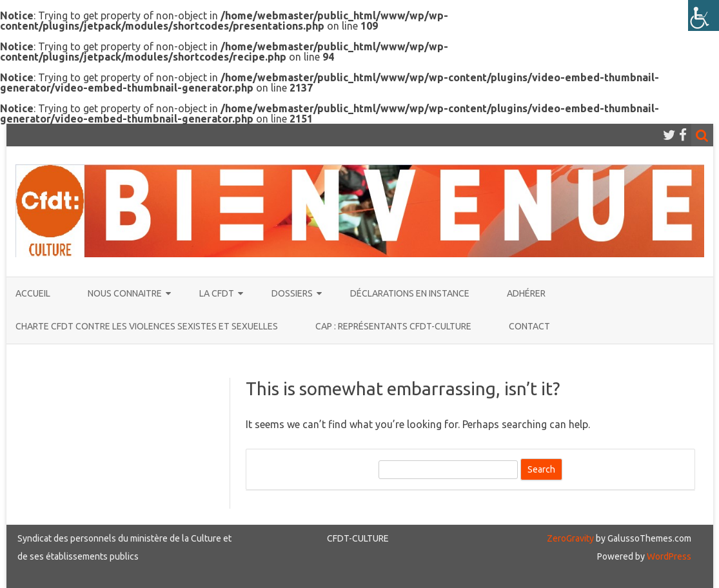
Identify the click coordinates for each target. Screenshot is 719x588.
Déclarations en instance (410, 293)
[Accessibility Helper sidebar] (704, 15)
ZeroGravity (570, 538)
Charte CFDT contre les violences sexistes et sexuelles (147, 326)
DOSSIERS (292, 293)
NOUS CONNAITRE (125, 293)
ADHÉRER (526, 293)
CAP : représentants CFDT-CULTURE (393, 326)
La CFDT (217, 293)
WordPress (668, 556)
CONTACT (529, 326)
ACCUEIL (33, 293)
